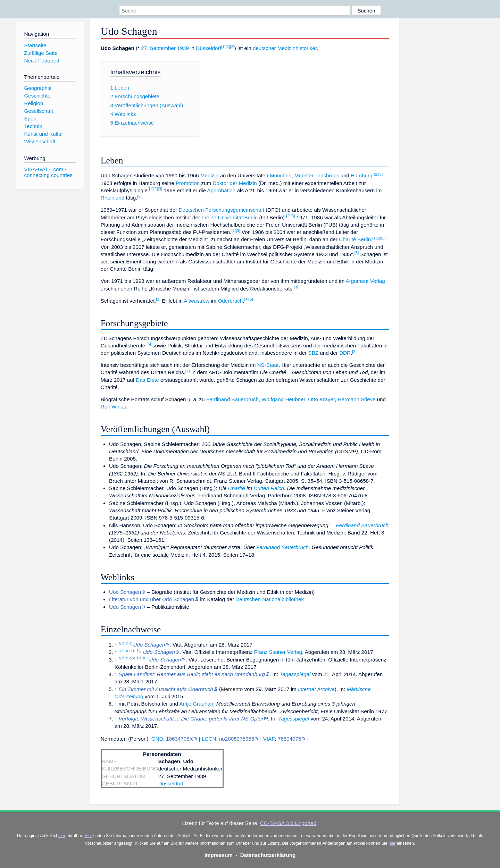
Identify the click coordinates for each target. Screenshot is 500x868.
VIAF (269, 739)
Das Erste (147, 380)
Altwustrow (197, 301)
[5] (251, 299)
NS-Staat (268, 365)
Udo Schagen (125, 607)
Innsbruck (327, 175)
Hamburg (361, 175)
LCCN (209, 739)
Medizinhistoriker (297, 48)
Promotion (188, 183)
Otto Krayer (321, 399)
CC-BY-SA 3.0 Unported (288, 823)
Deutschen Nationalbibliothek (270, 599)
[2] (228, 47)
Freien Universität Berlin (230, 217)
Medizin (209, 175)
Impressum (219, 855)
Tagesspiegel (295, 674)
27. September (158, 48)
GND (157, 739)
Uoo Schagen (125, 592)
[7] (188, 371)
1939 (183, 48)
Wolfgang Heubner (283, 399)
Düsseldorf (209, 48)
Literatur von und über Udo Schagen (152, 599)
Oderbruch (230, 301)
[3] (232, 47)
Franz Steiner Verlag (278, 652)
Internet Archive (316, 689)
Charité (237, 488)
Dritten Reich (269, 488)
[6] (149, 344)
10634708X (180, 739)
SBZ (314, 353)
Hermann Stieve (357, 399)
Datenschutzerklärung (268, 855)
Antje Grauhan (196, 704)
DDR (345, 353)
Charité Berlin (355, 239)
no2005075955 (237, 739)
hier (62, 836)
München (281, 175)
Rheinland (112, 198)
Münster (304, 175)
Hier (88, 836)
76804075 (290, 739)
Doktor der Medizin (235, 183)
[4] (246, 299)
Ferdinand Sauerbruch (232, 399)
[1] (223, 47)
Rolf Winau (114, 407)
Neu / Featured (41, 61)
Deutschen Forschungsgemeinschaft (221, 210)
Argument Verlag (365, 281)
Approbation (221, 190)
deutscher (264, 48)
